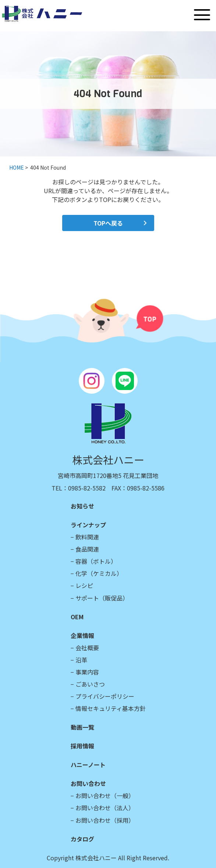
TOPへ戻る (108, 223)
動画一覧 (82, 727)
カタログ (82, 839)
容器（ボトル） (96, 561)
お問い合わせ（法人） (105, 808)
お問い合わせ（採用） (105, 820)
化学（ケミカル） (99, 573)
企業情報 (82, 635)
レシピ (84, 585)
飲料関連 (87, 537)
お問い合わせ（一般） (105, 796)
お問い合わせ (88, 783)
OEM (77, 617)
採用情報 (82, 746)
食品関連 (87, 549)
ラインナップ (88, 525)
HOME (17, 167)
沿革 (81, 660)
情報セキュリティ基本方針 (111, 708)
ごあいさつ (90, 684)
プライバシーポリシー (105, 696)
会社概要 (87, 648)
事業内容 (87, 672)
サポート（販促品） (102, 598)
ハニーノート (88, 765)
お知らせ (82, 506)
